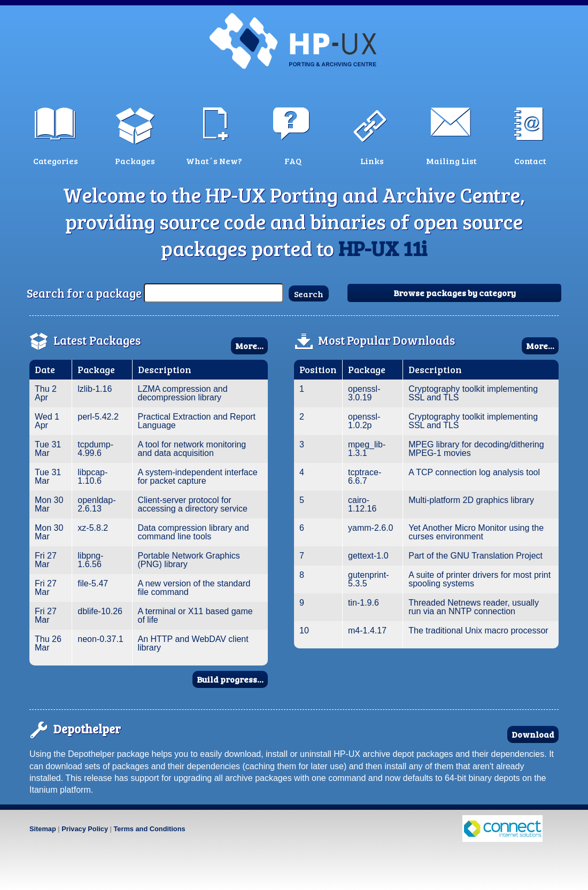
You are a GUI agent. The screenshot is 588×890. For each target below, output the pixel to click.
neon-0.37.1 (100, 639)
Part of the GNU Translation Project (475, 556)
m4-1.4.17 (367, 630)
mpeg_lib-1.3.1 (367, 449)
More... (249, 346)
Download (533, 734)
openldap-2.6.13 (96, 504)
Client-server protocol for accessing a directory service (193, 504)
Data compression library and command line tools (194, 532)
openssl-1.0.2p (364, 421)
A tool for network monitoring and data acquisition (192, 449)
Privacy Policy (85, 829)
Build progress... (230, 679)
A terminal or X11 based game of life (195, 616)
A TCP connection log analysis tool (474, 472)
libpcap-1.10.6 (92, 477)
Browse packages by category (455, 293)
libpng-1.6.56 (90, 560)
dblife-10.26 (100, 611)
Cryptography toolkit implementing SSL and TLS (473, 393)
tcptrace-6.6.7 (365, 477)
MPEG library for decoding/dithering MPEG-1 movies (476, 449)
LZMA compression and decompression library (183, 393)
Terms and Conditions (149, 829)
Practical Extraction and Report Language (197, 421)
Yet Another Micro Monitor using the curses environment (476, 532)
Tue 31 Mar (48, 449)
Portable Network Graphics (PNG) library (189, 560)
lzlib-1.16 (95, 389)
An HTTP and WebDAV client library (193, 643)
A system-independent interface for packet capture (198, 477)
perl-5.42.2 (98, 417)
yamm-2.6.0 (370, 528)
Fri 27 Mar (46, 560)
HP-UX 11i (383, 248)
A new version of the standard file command (194, 588)
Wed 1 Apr (47, 421)
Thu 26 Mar (48, 643)
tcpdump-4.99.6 (95, 449)
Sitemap (43, 829)
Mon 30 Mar (49, 504)
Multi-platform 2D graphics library (471, 500)
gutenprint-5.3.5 (369, 579)
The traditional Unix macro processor (478, 630)
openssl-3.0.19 (364, 393)
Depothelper (87, 729)
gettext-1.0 (368, 556)
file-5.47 (93, 583)
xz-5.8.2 (93, 528)
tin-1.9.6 (363, 603)
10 (304, 630)
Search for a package (84, 293)
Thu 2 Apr (46, 393)
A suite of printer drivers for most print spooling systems (479, 579)
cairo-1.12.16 (362, 504)
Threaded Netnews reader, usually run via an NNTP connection (474, 607)
